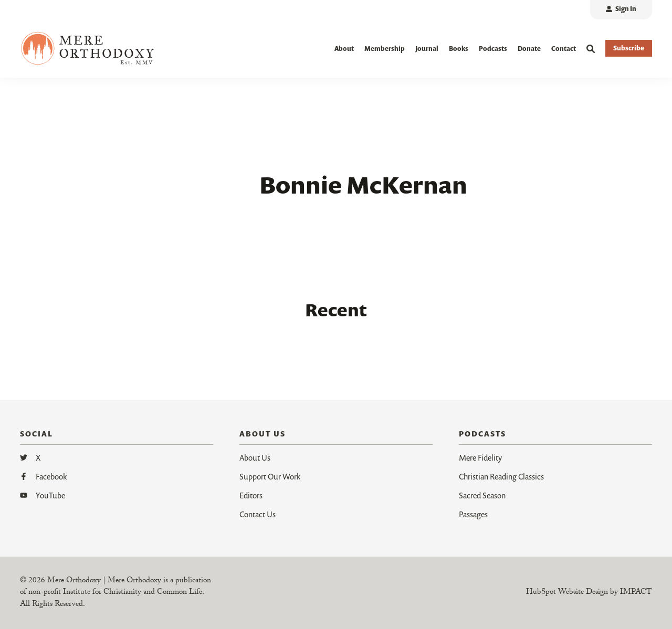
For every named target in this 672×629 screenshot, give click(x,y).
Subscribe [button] (629, 48)
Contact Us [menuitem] (258, 514)
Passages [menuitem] (473, 514)
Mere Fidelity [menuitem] (480, 457)
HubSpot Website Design (567, 593)
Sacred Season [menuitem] (482, 495)
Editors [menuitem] (251, 495)
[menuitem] (621, 10)
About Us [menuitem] (255, 457)
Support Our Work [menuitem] (270, 476)
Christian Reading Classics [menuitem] (501, 476)
